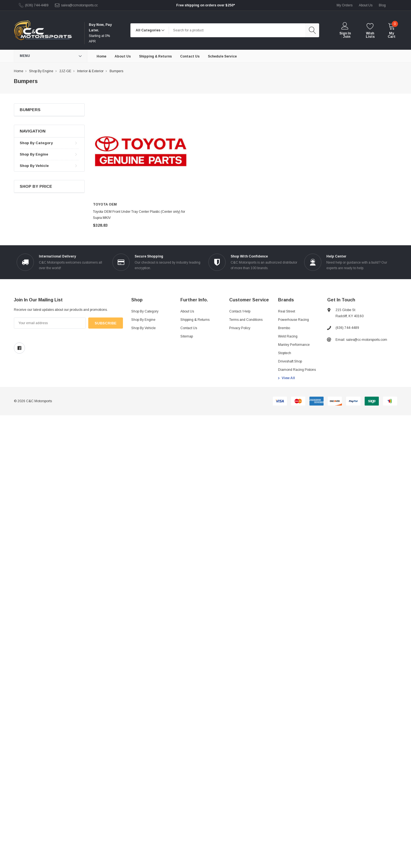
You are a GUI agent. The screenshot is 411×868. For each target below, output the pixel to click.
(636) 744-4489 (37, 5)
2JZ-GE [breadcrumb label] (65, 71)
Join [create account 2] (347, 37)
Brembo (284, 328)
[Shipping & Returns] (155, 56)
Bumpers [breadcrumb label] (116, 71)
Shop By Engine (34, 154)
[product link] (141, 151)
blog (382, 5)
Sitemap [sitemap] (187, 336)
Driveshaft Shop (290, 361)
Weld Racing (288, 336)
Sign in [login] (345, 33)
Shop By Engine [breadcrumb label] (41, 71)
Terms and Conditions (246, 320)
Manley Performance (294, 345)
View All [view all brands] (288, 378)
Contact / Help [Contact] (240, 311)
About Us (187, 311)
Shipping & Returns (195, 320)
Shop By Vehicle (34, 166)
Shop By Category (36, 143)
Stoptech (285, 353)
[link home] (43, 30)
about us (366, 5)
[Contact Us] (190, 56)
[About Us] (123, 56)
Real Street (287, 311)
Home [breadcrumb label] (19, 71)
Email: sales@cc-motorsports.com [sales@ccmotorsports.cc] (361, 340)
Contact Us (189, 328)
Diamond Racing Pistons (297, 370)
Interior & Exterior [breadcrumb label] (90, 71)
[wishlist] (370, 30)
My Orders (345, 5)
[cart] (391, 30)
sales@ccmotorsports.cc (79, 5)
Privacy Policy (240, 328)
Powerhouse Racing (293, 320)
